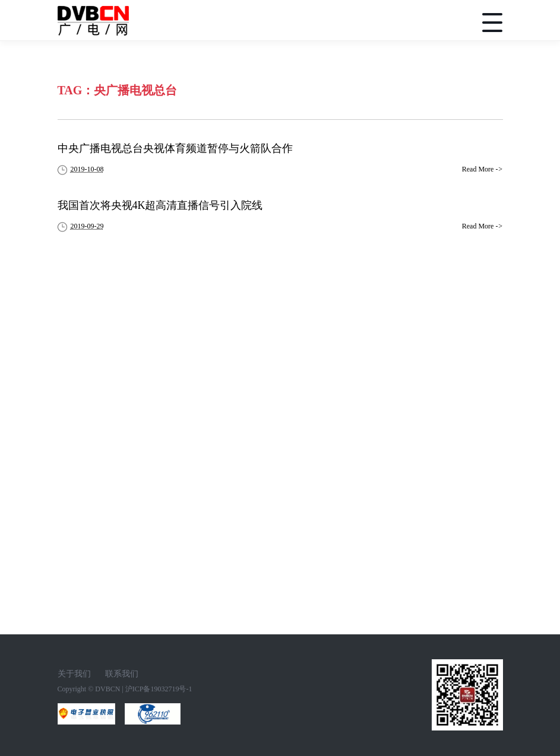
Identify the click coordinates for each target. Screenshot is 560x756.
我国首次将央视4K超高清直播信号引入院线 (160, 205)
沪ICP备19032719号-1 (159, 689)
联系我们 (122, 674)
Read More (483, 169)
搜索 (445, 23)
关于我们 (74, 674)
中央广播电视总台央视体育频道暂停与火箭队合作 (175, 148)
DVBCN (107, 689)
